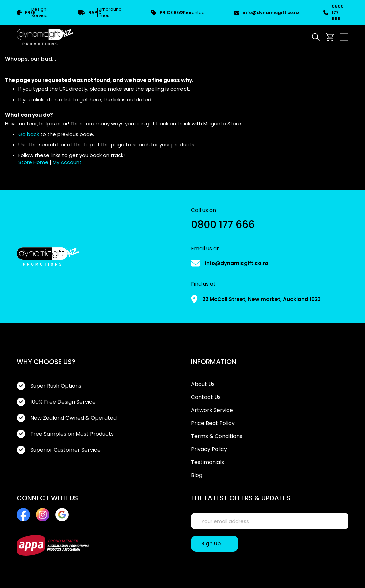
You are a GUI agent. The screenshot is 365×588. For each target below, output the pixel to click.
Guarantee (178, 13)
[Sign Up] (215, 544)
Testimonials (207, 462)
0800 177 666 (333, 13)
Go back (29, 134)
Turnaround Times (100, 13)
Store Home (33, 162)
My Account (67, 162)
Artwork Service (212, 410)
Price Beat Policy (213, 423)
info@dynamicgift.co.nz (264, 13)
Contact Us (206, 397)
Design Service (32, 13)
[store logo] (45, 37)
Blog (197, 475)
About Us (203, 384)
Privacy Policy (209, 449)
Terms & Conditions (217, 436)
